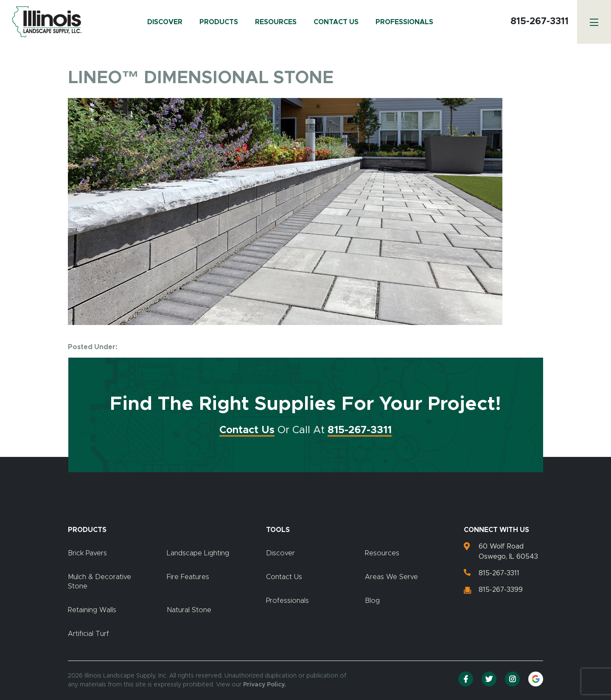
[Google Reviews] (536, 679)
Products (219, 22)
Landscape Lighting (198, 553)
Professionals (404, 22)
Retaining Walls (92, 610)
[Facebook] (466, 679)
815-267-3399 (501, 590)
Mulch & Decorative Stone (99, 582)
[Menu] (594, 22)
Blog (372, 601)
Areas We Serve (391, 577)
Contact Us (336, 22)
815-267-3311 (540, 22)
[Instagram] (512, 679)
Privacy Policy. (265, 685)
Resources (276, 22)
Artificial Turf (88, 634)
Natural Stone (189, 610)
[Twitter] (489, 679)
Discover (165, 22)
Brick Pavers (87, 553)
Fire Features (188, 577)
